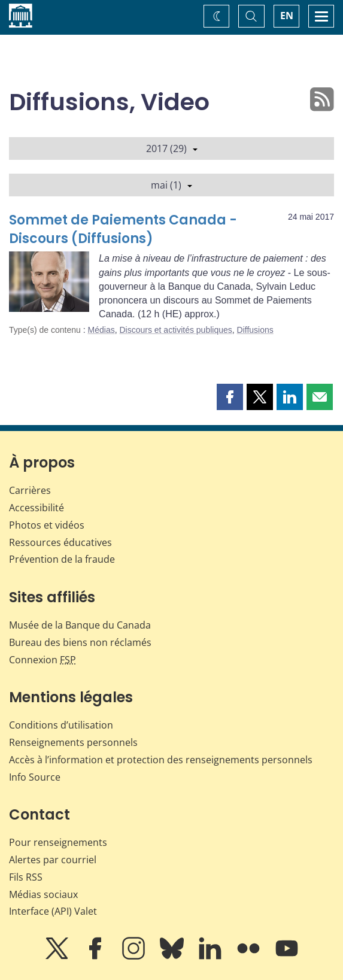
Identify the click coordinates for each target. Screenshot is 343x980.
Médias (101, 330)
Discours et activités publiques (175, 330)
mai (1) (171, 185)
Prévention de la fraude (62, 559)
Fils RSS (26, 877)
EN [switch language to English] (287, 16)
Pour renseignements (58, 842)
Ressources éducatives (60, 542)
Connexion (43, 660)
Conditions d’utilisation (61, 725)
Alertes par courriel (53, 860)
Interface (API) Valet (53, 911)
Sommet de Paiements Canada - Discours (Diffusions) (123, 230)
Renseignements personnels (73, 742)
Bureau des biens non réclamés (80, 642)
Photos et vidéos (47, 525)
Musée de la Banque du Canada (80, 625)
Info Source (35, 777)
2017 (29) (172, 148)
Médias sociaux (43, 894)
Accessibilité (37, 508)
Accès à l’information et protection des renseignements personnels (161, 760)
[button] (230, 397)
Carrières (30, 490)
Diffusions (255, 330)
